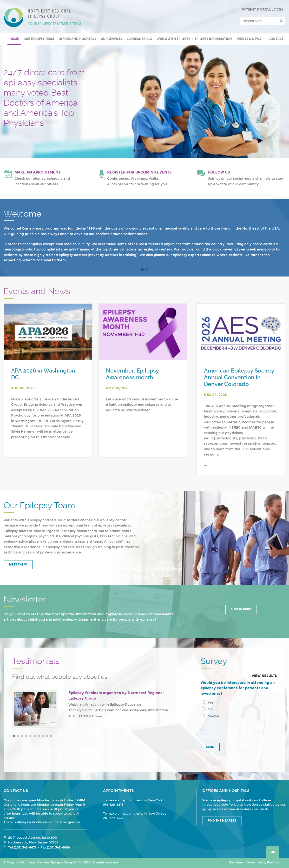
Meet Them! (18, 565)
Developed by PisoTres (263, 862)
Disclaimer (236, 862)
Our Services (111, 39)
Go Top (273, 852)
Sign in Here (241, 609)
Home (14, 39)
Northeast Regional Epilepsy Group (42, 17)
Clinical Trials (139, 39)
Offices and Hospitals (77, 39)
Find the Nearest (222, 821)
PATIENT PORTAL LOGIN (262, 10)
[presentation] (237, 730)
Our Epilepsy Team (39, 39)
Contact (276, 39)
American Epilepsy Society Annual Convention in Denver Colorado (239, 377)
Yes (208, 703)
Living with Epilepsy (173, 39)
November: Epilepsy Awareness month (132, 374)
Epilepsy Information (213, 39)
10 (51, 736)
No (207, 709)
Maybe (210, 716)
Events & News (249, 39)
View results (264, 676)
